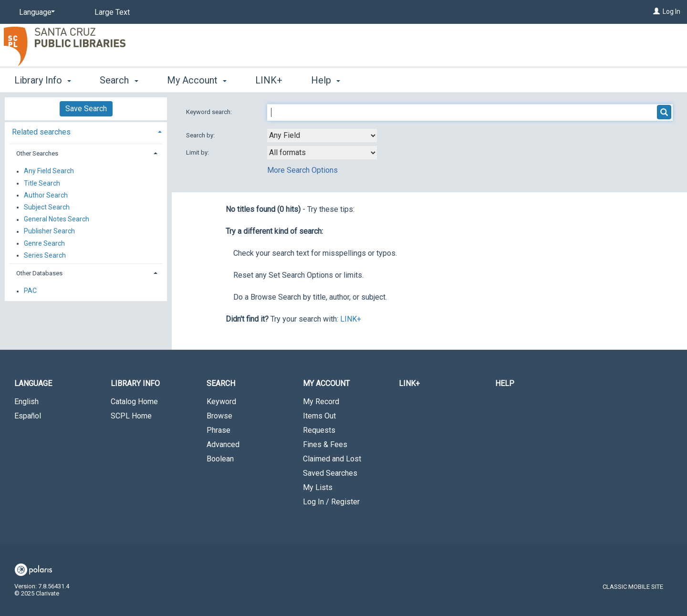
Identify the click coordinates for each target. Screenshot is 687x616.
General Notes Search (57, 219)
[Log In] (656, 11)
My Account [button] (197, 80)
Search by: (201, 135)
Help (505, 383)
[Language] (35, 12)
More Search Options (302, 170)
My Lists (318, 487)
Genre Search (44, 243)
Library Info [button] (43, 80)
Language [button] (33, 383)
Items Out (319, 416)
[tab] (86, 131)
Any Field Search (49, 171)
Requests (319, 430)
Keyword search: (210, 112)
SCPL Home (131, 416)
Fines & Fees (325, 444)
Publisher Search (49, 231)
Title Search (42, 183)
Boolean (220, 459)
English (26, 402)
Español (28, 416)
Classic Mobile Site (633, 587)
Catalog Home (134, 402)
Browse (219, 416)
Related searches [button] (41, 132)
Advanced (223, 444)
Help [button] (326, 80)
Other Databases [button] (39, 273)
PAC (30, 291)
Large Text (112, 12)
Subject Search (47, 207)
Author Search (46, 195)
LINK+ (269, 80)
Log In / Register (331, 502)
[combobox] (322, 136)
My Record (321, 402)
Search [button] (119, 80)
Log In (671, 11)
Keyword (221, 402)
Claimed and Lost (332, 459)
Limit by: (198, 152)
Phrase (219, 430)
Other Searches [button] (37, 153)
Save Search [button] (86, 109)
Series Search (45, 255)
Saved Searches (330, 473)
